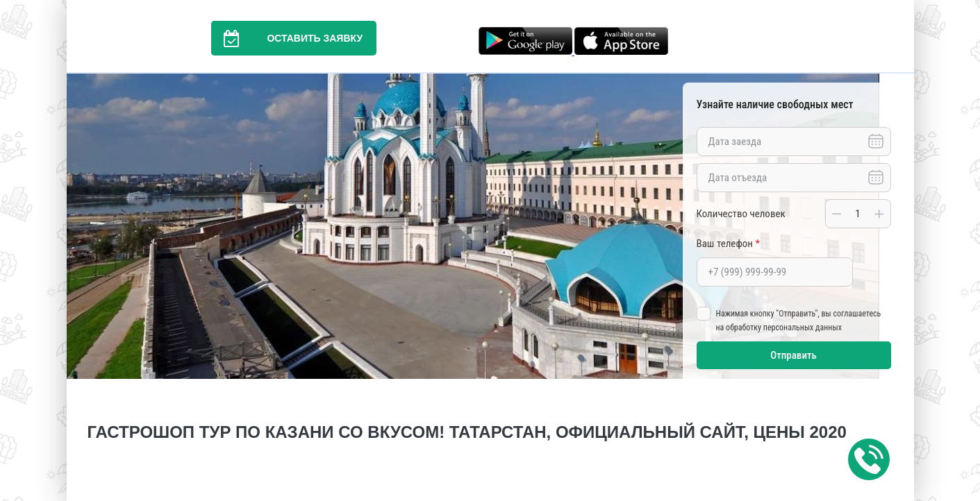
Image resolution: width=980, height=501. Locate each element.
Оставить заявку (287, 38)
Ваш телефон (728, 244)
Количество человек (741, 214)
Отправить (794, 355)
